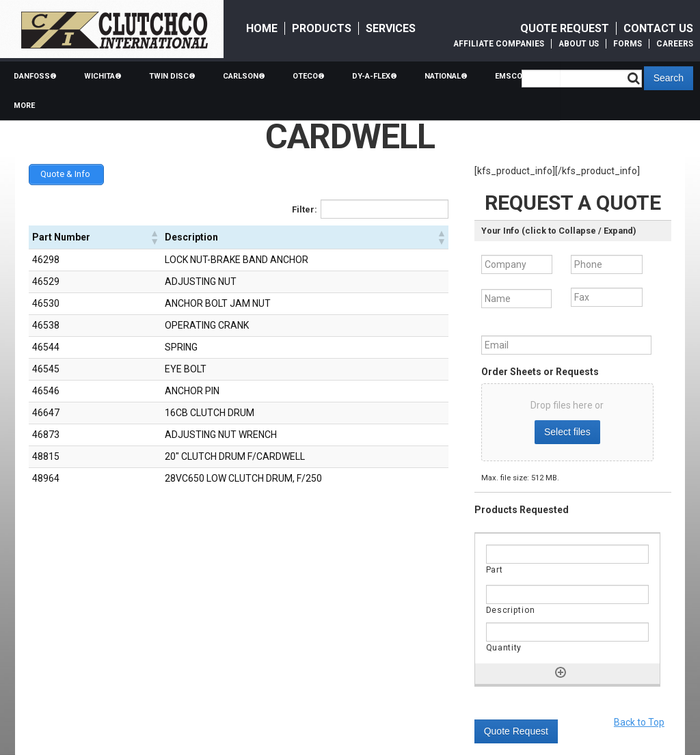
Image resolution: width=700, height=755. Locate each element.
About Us (579, 44)
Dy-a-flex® (375, 76)
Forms (628, 44)
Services (391, 28)
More (24, 106)
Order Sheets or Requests (540, 372)
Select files (567, 432)
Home (262, 28)
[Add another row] (561, 672)
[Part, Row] (567, 554)
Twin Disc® (172, 76)
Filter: (305, 208)
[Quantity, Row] (567, 632)
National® (446, 76)
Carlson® (244, 76)
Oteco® (309, 76)
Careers (675, 44)
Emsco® (512, 76)
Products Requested (522, 510)
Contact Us (658, 28)
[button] (154, 236)
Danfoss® (35, 76)
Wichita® (103, 76)
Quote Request (565, 28)
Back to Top (639, 722)
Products (322, 28)
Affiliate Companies (499, 44)
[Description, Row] (567, 594)
